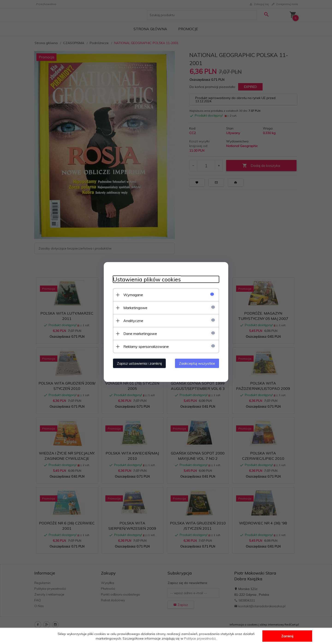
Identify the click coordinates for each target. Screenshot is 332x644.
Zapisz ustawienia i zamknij (139, 363)
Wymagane (133, 295)
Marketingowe (135, 308)
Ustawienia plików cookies (147, 279)
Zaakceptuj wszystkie (197, 363)
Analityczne (133, 321)
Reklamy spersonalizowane (146, 346)
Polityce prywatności (200, 638)
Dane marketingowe (140, 334)
